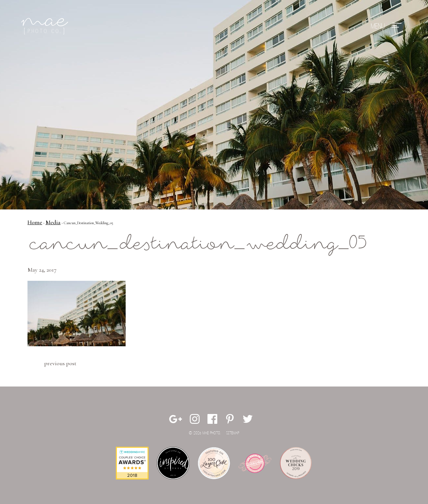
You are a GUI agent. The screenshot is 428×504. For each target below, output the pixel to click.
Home (35, 222)
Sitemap (233, 433)
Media (53, 222)
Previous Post (60, 363)
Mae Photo (46, 26)
